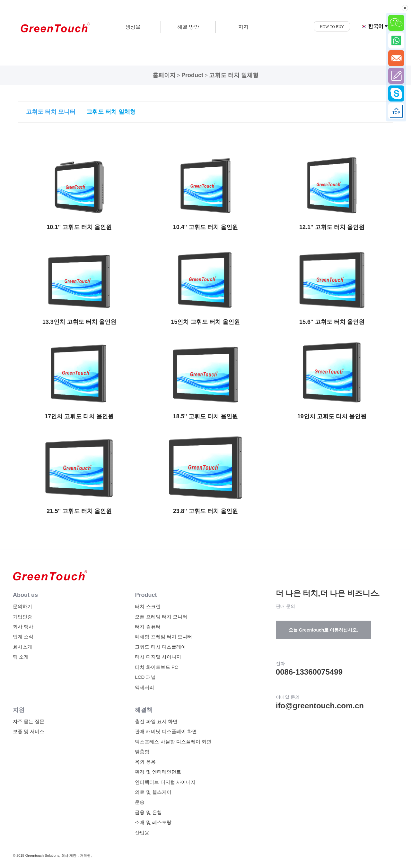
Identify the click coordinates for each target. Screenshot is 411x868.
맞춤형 (142, 752)
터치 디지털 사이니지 (158, 657)
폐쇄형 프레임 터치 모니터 (163, 637)
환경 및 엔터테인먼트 (158, 772)
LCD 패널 (145, 677)
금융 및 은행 (148, 812)
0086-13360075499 (309, 672)
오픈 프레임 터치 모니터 (161, 617)
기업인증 (22, 617)
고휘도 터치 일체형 (234, 75)
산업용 (142, 833)
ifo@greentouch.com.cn (320, 706)
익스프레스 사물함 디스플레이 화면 (173, 742)
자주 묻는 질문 (29, 721)
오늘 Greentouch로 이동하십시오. (323, 630)
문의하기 (22, 606)
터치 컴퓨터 (148, 627)
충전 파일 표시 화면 (156, 721)
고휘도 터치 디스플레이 (160, 647)
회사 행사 (23, 627)
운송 (140, 802)
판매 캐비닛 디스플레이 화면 (166, 731)
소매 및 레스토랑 (153, 822)
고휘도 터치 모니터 (51, 112)
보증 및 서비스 (29, 731)
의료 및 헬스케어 (153, 792)
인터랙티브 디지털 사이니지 (165, 782)
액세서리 (144, 687)
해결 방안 (188, 27)
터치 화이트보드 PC (156, 667)
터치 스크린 (148, 606)
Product (192, 75)
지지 (243, 27)
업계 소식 (23, 637)
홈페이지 (164, 75)
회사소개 (22, 647)
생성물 (133, 27)
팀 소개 (21, 657)
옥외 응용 (145, 762)
